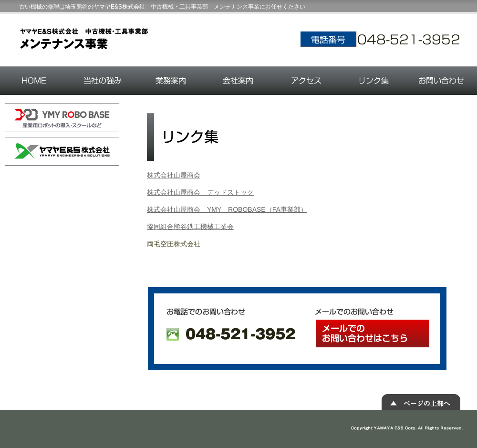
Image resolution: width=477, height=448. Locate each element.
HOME (34, 81)
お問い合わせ (442, 81)
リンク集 (373, 81)
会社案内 (238, 81)
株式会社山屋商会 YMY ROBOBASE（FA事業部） (227, 209)
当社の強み (103, 81)
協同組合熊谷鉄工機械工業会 (190, 227)
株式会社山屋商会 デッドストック (200, 192)
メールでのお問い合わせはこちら (373, 333)
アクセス (306, 81)
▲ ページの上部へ (421, 402)
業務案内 (171, 81)
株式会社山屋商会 (174, 175)
